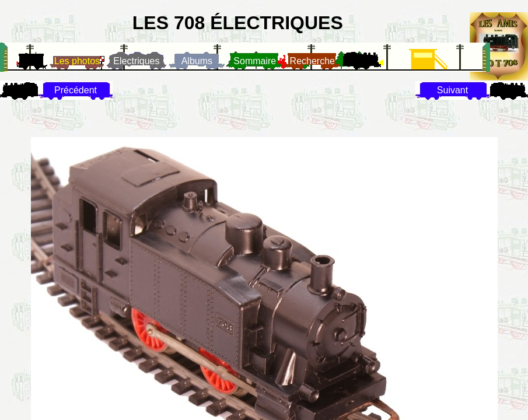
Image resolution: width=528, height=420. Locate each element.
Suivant (452, 90)
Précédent (76, 90)
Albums (197, 61)
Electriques (136, 61)
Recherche (312, 61)
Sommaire (255, 61)
